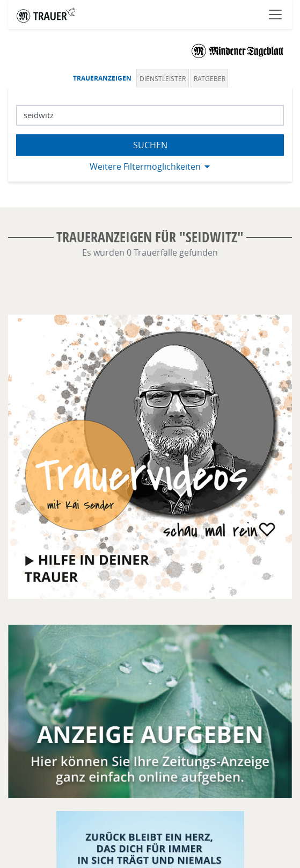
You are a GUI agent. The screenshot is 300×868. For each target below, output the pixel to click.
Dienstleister (163, 78)
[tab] (104, 78)
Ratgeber (210, 78)
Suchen (150, 145)
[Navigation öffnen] (275, 15)
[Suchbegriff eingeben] (150, 115)
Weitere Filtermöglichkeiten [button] (145, 167)
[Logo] (238, 50)
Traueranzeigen (102, 78)
